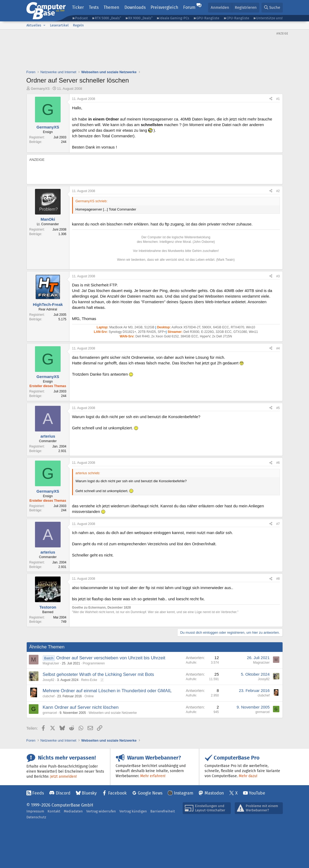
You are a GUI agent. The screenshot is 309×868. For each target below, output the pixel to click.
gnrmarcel (50, 713)
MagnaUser (51, 663)
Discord (63, 793)
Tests (94, 7)
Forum (189, 7)
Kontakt (54, 811)
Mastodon (214, 793)
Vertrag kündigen (133, 811)
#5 (278, 408)
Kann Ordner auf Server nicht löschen (81, 707)
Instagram (184, 793)
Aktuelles (34, 25)
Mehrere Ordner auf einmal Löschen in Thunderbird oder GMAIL (107, 691)
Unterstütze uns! (269, 18)
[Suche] (272, 8)
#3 (278, 276)
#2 (278, 191)
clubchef (49, 696)
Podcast (81, 18)
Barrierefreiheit (163, 811)
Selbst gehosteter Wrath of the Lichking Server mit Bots (98, 674)
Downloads (135, 7)
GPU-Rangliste (208, 18)
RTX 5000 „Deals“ (108, 18)
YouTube (257, 793)
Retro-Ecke (89, 680)
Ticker (78, 7)
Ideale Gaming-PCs (174, 18)
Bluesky (89, 793)
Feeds (38, 793)
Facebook (117, 793)
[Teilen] (271, 99)
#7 (278, 524)
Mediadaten (73, 811)
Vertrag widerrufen (101, 811)
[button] (45, 25)
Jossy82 (49, 680)
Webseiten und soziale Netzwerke (113, 713)
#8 (278, 579)
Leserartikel (59, 25)
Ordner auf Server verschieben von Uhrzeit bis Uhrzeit (111, 658)
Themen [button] (111, 7)
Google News (150, 793)
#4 (278, 348)
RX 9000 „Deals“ (140, 18)
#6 (278, 463)
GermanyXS (40, 89)
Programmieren (94, 663)
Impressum (35, 811)
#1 (278, 99)
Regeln (78, 25)
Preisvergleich (164, 7)
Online (89, 696)
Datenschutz (36, 817)
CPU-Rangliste (238, 18)
